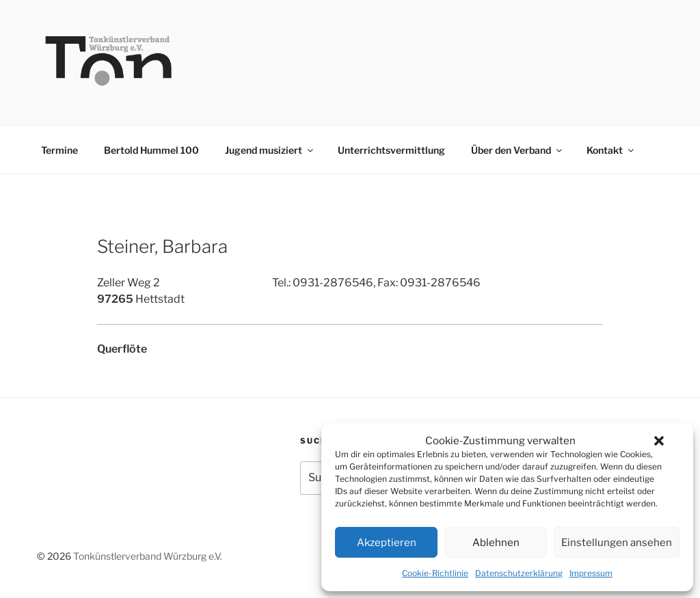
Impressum (591, 573)
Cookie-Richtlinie (435, 573)
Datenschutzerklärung (519, 573)
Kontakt (611, 150)
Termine (59, 150)
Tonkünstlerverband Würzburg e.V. (148, 556)
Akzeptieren (387, 543)
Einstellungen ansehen (617, 543)
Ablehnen (496, 543)
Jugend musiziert (270, 150)
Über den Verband (517, 150)
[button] (659, 441)
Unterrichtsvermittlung (391, 150)
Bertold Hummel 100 (151, 150)
